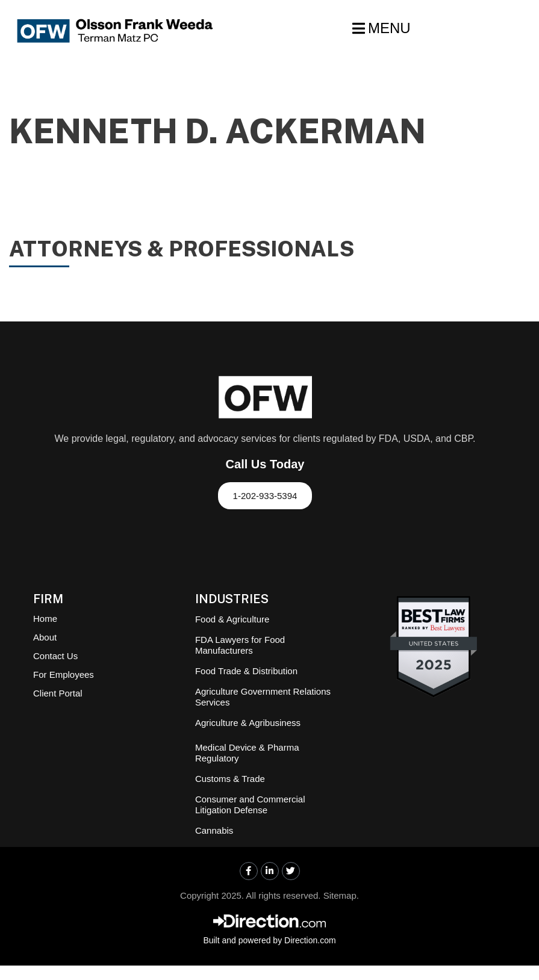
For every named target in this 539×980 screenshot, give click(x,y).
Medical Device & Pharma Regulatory (247, 753)
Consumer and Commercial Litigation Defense (250, 805)
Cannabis (214, 830)
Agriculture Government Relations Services (263, 697)
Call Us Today (265, 464)
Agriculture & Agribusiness (248, 723)
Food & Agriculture (232, 619)
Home (45, 619)
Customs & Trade (230, 779)
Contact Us (55, 656)
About (45, 637)
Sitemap (340, 895)
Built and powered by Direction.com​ (269, 940)
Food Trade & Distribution (246, 671)
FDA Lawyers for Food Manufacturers (240, 645)
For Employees (64, 675)
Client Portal (58, 693)
